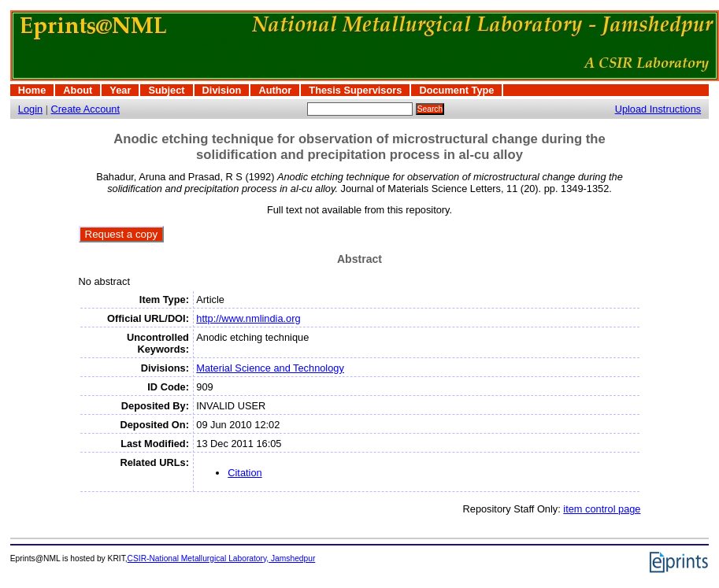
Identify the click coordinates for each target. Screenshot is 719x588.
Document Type (456, 90)
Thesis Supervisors (355, 90)
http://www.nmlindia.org (248, 318)
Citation (245, 473)
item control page (602, 509)
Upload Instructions (658, 109)
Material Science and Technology (270, 368)
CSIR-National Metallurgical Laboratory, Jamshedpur (222, 558)
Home (32, 90)
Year (120, 90)
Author (275, 90)
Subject (166, 90)
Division (222, 90)
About (78, 90)
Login (30, 109)
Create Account (86, 109)
